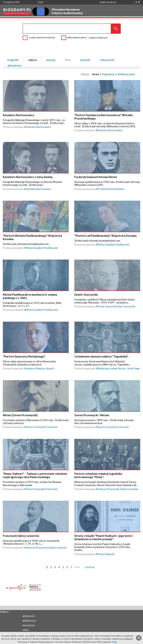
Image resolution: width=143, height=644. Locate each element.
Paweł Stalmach (106, 569)
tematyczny (29, 625)
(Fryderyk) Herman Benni (111, 192)
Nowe (95, 74)
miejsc (26, 630)
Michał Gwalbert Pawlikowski (42, 253)
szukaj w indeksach (98, 38)
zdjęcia (32, 60)
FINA (40, 2)
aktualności (15, 65)
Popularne (108, 74)
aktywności (28, 616)
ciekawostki (107, 60)
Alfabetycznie (126, 74)
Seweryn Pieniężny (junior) (40, 378)
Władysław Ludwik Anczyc (112, 378)
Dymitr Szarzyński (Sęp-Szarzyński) (116, 314)
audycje (51, 60)
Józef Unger (133, 378)
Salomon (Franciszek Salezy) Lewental (117, 502)
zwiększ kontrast (108, 2)
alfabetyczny (29, 621)
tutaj (114, 642)
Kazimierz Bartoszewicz (38, 129)
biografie (13, 60)
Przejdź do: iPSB (11, 2)
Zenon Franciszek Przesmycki (42, 438)
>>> (77, 582)
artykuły (85, 60)
